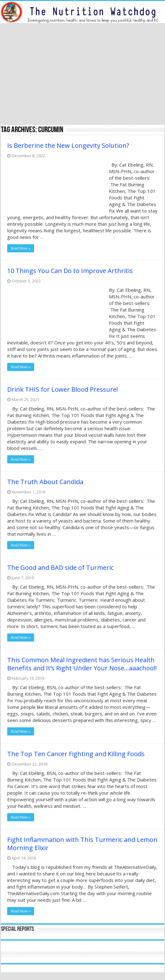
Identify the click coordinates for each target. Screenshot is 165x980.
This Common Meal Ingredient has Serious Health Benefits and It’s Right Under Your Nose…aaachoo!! (82, 664)
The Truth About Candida (45, 482)
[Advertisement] (82, 75)
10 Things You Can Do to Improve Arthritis (70, 271)
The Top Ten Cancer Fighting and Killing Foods (76, 754)
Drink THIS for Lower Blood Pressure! (63, 389)
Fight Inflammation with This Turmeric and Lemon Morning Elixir (82, 844)
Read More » (21, 248)
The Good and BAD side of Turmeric (60, 567)
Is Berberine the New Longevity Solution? (68, 145)
